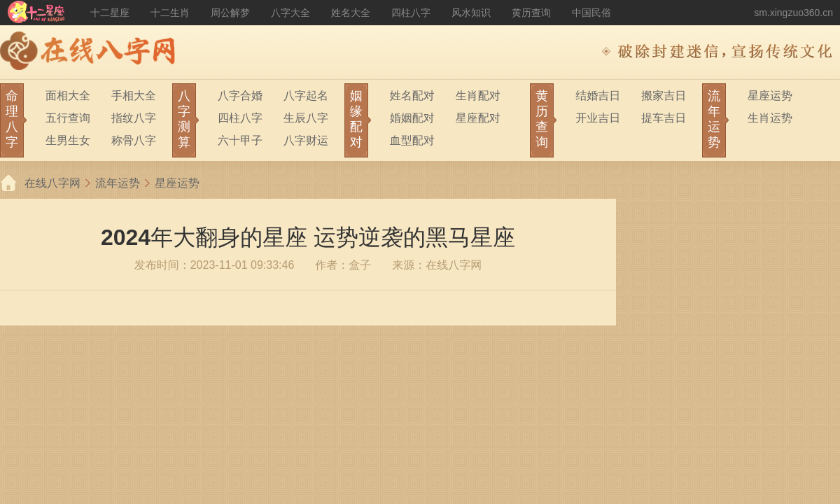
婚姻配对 (412, 118)
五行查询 (68, 118)
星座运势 (770, 96)
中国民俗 (591, 13)
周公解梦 (230, 13)
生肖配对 (478, 96)
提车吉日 (664, 118)
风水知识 (471, 13)
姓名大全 (351, 13)
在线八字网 (52, 183)
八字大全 (290, 13)
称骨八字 (134, 140)
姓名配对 (412, 96)
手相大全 (134, 96)
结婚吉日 (598, 96)
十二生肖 (170, 13)
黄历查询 (531, 13)
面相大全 (68, 96)
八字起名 (306, 96)
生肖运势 (770, 118)
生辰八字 (306, 118)
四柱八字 (411, 13)
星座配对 (478, 118)
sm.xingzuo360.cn (793, 13)
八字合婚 (240, 96)
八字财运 (306, 140)
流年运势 (118, 183)
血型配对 (412, 140)
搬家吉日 (664, 96)
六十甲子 (240, 140)
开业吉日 (598, 118)
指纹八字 (134, 118)
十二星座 (110, 13)
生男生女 (68, 140)
